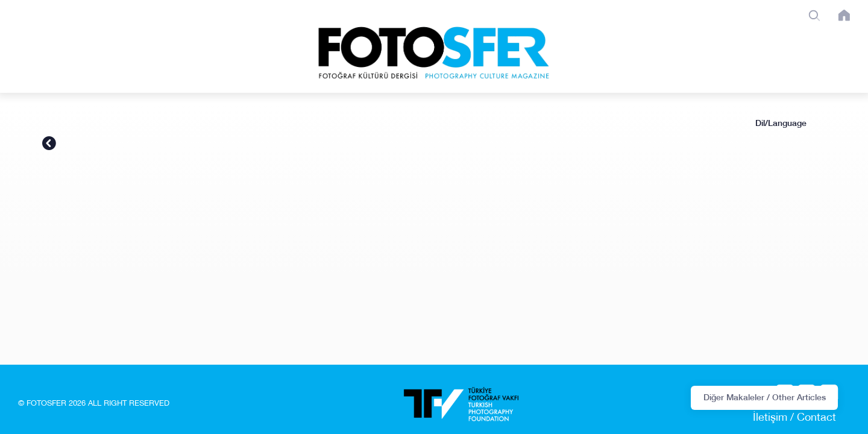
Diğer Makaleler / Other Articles (765, 397)
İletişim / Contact (794, 418)
